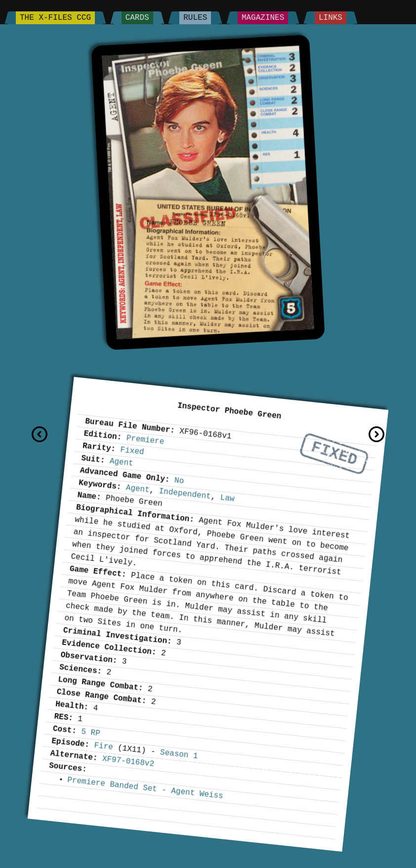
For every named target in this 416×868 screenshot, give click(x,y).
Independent (185, 494)
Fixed (334, 454)
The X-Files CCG (55, 18)
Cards (137, 18)
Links (331, 18)
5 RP (90, 732)
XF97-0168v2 (128, 761)
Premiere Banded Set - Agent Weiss (145, 788)
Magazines (263, 18)
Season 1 (179, 754)
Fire (104, 746)
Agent (122, 462)
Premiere (145, 440)
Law (228, 498)
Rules (195, 18)
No (179, 481)
